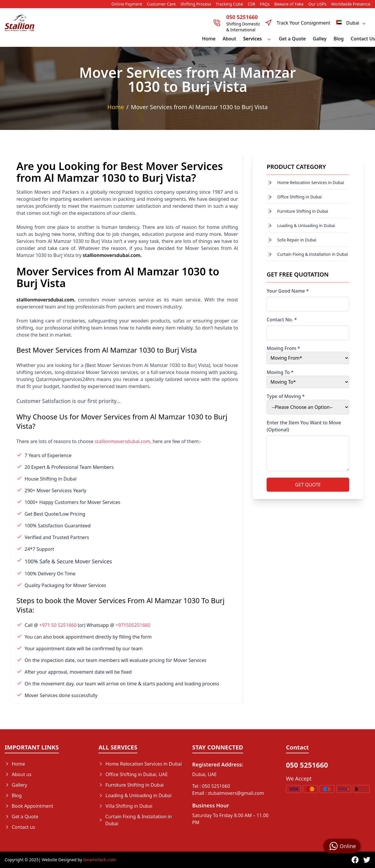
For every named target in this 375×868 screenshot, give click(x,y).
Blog (339, 39)
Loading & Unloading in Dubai (306, 225)
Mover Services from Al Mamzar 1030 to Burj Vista (199, 107)
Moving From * (283, 348)
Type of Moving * (286, 396)
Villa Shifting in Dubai (125, 806)
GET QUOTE (308, 485)
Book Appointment (29, 806)
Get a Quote (292, 39)
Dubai (351, 23)
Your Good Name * (288, 291)
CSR (252, 4)
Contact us (20, 827)
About (229, 39)
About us (18, 774)
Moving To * (280, 372)
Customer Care (161, 4)
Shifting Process (196, 4)
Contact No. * (282, 320)
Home (209, 39)
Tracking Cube (229, 4)
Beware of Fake (289, 4)
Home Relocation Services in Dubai (311, 182)
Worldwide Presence (351, 4)
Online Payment (127, 4)
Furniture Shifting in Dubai (303, 211)
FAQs (265, 4)
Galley (320, 39)
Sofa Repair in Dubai (297, 240)
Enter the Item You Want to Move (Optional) (304, 426)
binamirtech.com (100, 860)
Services (258, 39)
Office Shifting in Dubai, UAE (133, 774)
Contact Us (363, 39)
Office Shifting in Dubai (299, 197)
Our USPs (317, 4)
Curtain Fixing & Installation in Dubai (312, 254)
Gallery (16, 785)
